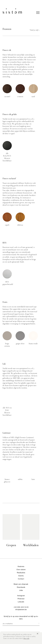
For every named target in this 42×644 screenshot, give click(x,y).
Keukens (21, 566)
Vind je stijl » (35, 30)
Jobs (21, 590)
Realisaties (21, 573)
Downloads (21, 587)
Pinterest (21, 599)
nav (38, 13)
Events (21, 576)
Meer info (26, 639)
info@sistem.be (21, 610)
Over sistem (21, 570)
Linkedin (21, 602)
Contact (21, 579)
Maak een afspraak (21, 584)
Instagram (21, 596)
